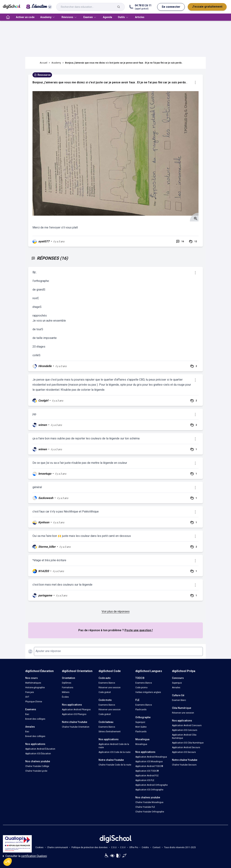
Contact (156, 847)
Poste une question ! (139, 630)
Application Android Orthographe (152, 785)
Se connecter (171, 7)
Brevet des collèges (35, 719)
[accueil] (8, 17)
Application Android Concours (187, 725)
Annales (176, 688)
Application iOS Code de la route (115, 752)
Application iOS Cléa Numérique (188, 743)
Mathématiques (33, 683)
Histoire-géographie (35, 688)
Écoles (65, 697)
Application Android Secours (186, 747)
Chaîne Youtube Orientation (76, 727)
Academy (56, 63)
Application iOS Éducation (38, 754)
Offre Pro (134, 847)
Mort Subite (141, 727)
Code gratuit (105, 692)
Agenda (107, 17)
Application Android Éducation (40, 749)
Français (30, 692)
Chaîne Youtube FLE (145, 807)
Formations (68, 688)
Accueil (43, 63)
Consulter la (25, 856)
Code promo (141, 688)
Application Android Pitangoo (76, 710)
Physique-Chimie (34, 702)
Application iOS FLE (145, 780)
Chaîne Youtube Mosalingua (149, 802)
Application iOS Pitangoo (74, 714)
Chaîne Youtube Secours (184, 765)
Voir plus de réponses (116, 611)
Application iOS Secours (184, 752)
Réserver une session (110, 688)
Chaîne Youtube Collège (37, 766)
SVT (27, 697)
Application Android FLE (147, 776)
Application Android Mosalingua (151, 757)
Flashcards (141, 710)
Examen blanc (179, 700)
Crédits (145, 847)
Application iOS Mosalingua (149, 762)
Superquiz (140, 722)
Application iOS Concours (185, 730)
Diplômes (67, 683)
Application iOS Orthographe (149, 790)
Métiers (66, 692)
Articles (140, 17)
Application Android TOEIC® (149, 766)
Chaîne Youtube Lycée (36, 771)
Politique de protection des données (90, 847)
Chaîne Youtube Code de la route (115, 765)
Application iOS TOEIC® (147, 771)
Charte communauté (57, 847)
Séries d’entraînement (110, 732)
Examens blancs (107, 683)
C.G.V (123, 847)
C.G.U (114, 847)
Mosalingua (141, 744)
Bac (27, 714)
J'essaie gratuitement (207, 7)
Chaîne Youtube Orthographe (150, 812)
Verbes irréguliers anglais (148, 692)
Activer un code (25, 17)
